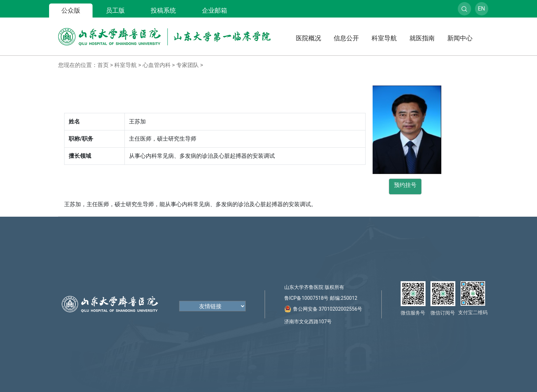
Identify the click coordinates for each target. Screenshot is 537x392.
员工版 (115, 10)
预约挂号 (405, 185)
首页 (103, 65)
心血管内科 (157, 65)
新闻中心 (460, 38)
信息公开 (346, 38)
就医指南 (422, 38)
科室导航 (384, 38)
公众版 (71, 10)
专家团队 (188, 65)
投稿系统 (163, 10)
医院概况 (308, 38)
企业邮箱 (215, 10)
